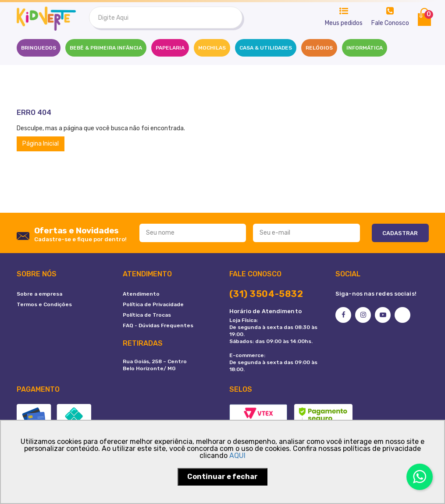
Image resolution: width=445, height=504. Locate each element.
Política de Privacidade (153, 304)
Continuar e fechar (222, 477)
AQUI (237, 456)
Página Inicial (41, 144)
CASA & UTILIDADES (266, 48)
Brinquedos (39, 48)
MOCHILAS (212, 48)
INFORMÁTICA (365, 48)
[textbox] (166, 18)
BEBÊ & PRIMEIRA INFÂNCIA (106, 48)
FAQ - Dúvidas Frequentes (158, 325)
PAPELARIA (170, 48)
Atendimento (141, 294)
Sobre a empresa (39, 294)
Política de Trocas (147, 315)
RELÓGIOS (319, 48)
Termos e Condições (44, 304)
